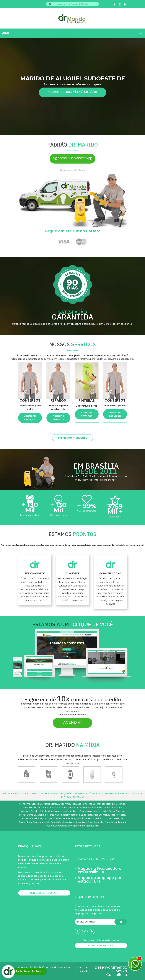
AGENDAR (72, 722)
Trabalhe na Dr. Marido (25, 971)
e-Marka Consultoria (117, 973)
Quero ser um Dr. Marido (72, 170)
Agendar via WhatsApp (72, 158)
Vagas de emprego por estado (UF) (100, 879)
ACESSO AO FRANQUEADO (101, 945)
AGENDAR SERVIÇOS (30, 418)
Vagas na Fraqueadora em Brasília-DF (100, 870)
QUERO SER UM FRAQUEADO (44, 893)
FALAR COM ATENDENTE (72, 438)
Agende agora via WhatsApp (72, 92)
